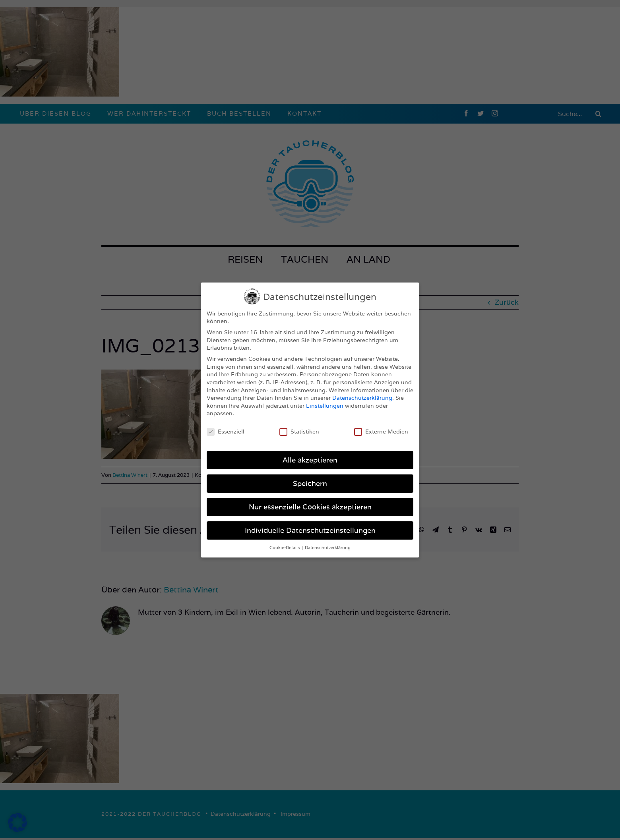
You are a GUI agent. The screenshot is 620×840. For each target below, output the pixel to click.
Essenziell (226, 432)
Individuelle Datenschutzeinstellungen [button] (310, 530)
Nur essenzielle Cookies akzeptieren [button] (310, 507)
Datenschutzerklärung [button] (328, 548)
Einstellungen (325, 406)
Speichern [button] (310, 483)
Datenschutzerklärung (362, 398)
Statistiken (299, 432)
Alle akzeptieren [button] (310, 460)
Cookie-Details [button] (285, 548)
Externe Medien (381, 432)
